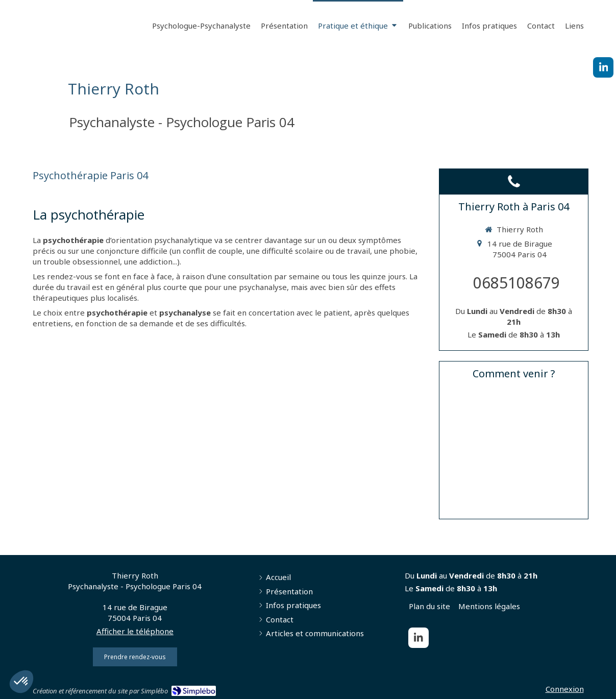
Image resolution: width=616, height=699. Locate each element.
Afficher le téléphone (135, 631)
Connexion (565, 689)
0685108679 (516, 283)
